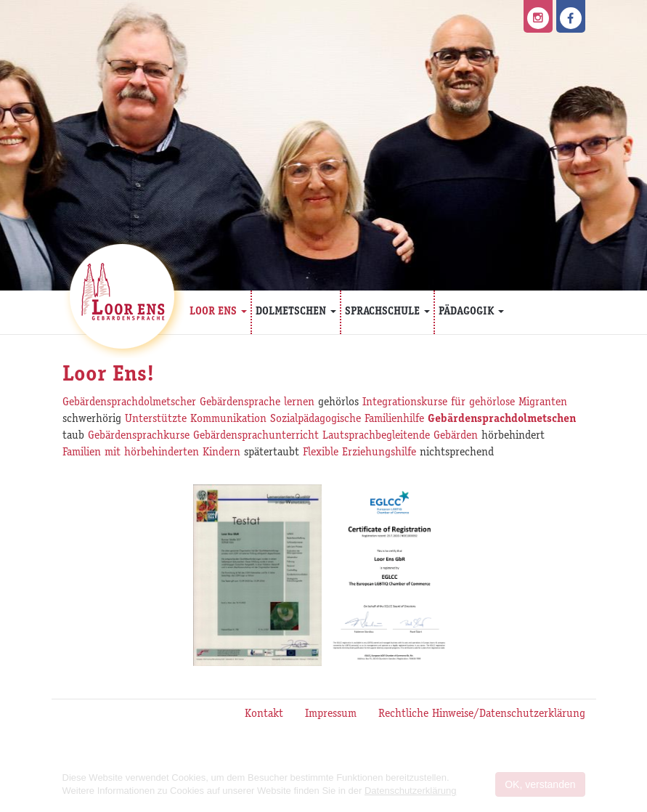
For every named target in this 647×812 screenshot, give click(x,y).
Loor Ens (218, 312)
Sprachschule (387, 312)
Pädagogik (471, 312)
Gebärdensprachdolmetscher (129, 403)
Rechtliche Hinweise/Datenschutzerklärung (482, 715)
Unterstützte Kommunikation (196, 420)
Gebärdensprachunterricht (256, 437)
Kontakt (264, 715)
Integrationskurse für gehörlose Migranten (465, 403)
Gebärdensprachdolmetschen (502, 420)
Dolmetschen (296, 312)
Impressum (331, 715)
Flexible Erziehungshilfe (359, 453)
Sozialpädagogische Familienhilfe (347, 420)
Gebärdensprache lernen (257, 403)
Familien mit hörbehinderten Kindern (151, 453)
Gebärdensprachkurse (139, 437)
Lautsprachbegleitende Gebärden (400, 437)
